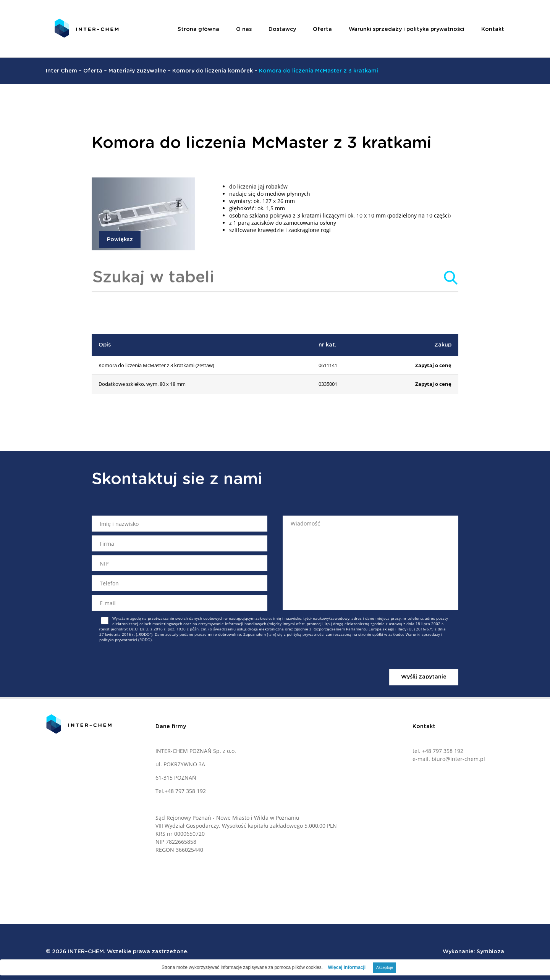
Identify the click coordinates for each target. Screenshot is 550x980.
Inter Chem (61, 71)
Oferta (322, 29)
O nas (244, 29)
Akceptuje (385, 968)
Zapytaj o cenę (433, 365)
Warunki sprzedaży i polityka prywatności (407, 29)
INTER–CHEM (86, 952)
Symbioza (490, 952)
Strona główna (198, 29)
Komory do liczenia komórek (213, 71)
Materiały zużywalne (137, 71)
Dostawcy (282, 29)
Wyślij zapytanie (424, 677)
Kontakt (493, 29)
